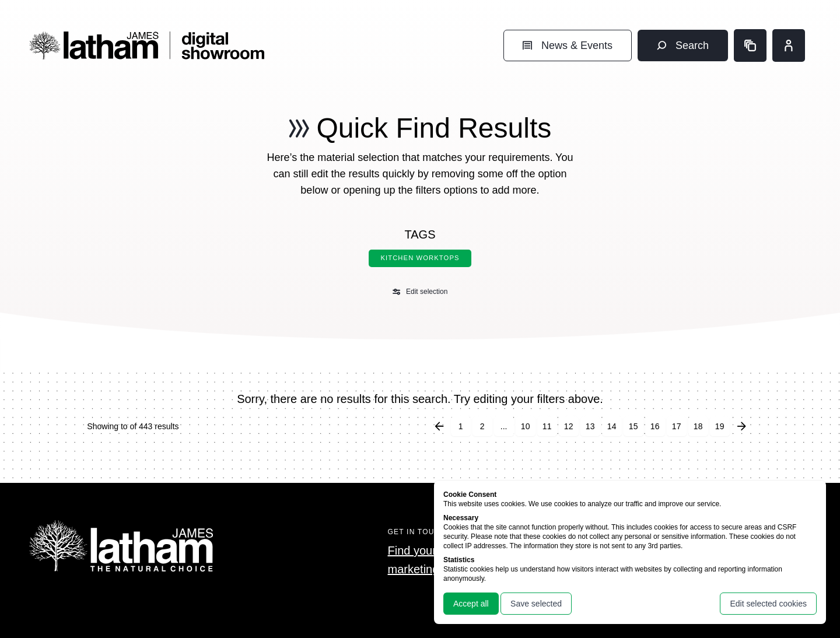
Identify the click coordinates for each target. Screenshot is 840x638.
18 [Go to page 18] (698, 426)
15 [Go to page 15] (633, 426)
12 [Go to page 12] (569, 426)
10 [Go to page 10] (526, 426)
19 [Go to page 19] (720, 426)
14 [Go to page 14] (612, 426)
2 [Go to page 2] (482, 426)
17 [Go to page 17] (677, 426)
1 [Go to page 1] (461, 426)
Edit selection (420, 292)
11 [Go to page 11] (547, 426)
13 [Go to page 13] (590, 426)
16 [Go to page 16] (655, 426)
